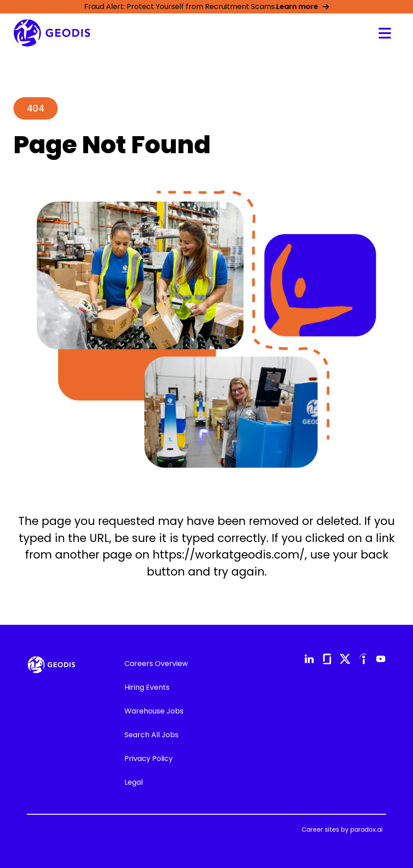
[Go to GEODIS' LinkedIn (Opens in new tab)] (309, 659)
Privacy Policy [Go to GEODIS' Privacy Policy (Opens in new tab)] (149, 758)
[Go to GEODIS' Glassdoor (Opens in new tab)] (327, 659)
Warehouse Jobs (154, 711)
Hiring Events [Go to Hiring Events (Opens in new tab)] (147, 687)
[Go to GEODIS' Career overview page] (52, 33)
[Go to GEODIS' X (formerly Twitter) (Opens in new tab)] (345, 659)
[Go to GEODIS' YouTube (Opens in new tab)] (381, 659)
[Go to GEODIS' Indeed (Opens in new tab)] (363, 659)
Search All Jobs (151, 735)
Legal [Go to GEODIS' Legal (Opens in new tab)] (134, 782)
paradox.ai (366, 829)
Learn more (302, 6)
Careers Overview (156, 664)
